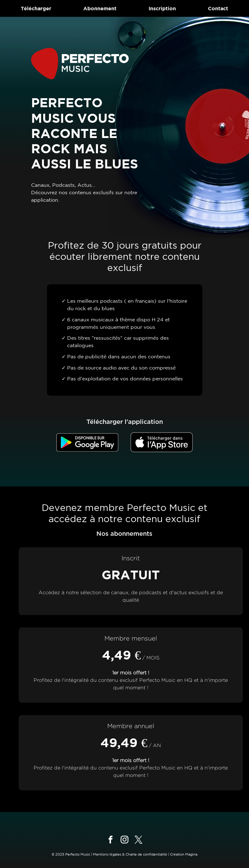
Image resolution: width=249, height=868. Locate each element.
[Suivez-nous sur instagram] (124, 840)
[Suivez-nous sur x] (138, 840)
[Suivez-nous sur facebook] (111, 840)
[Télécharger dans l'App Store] (162, 442)
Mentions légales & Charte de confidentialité (130, 854)
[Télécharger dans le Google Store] (87, 442)
